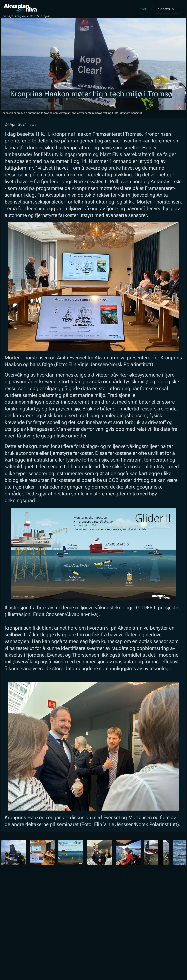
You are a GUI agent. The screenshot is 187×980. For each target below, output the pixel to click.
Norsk (143, 9)
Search (167, 9)
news (32, 124)
